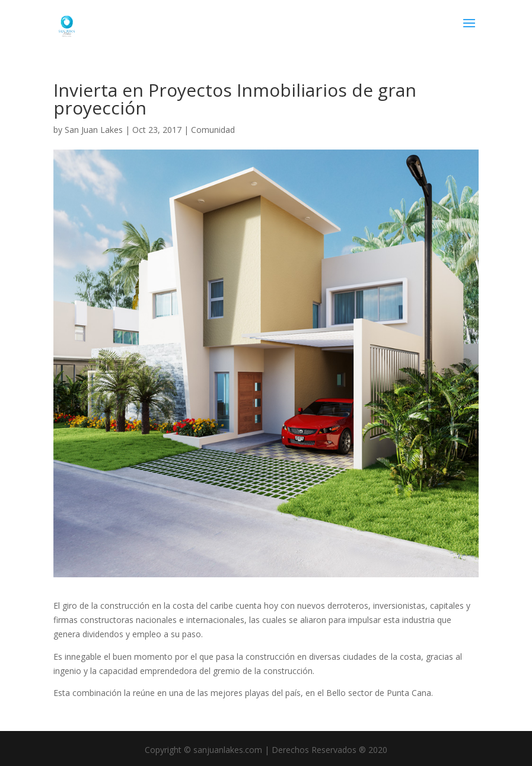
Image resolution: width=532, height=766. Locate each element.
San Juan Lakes (94, 130)
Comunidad (213, 130)
